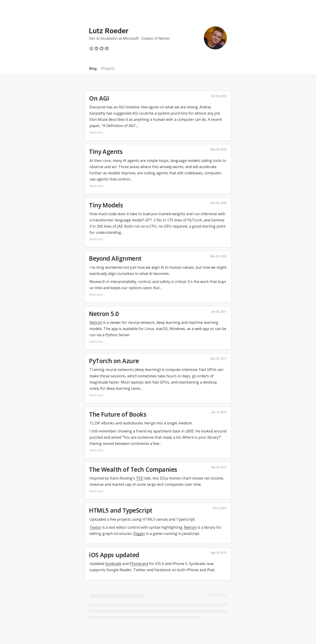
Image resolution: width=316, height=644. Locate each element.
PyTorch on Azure (114, 361)
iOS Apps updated (114, 555)
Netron (164, 38)
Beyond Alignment (115, 258)
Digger (139, 534)
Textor (95, 527)
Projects (108, 69)
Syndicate (113, 564)
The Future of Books (118, 414)
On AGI (99, 98)
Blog (93, 69)
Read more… (97, 133)
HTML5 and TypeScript (121, 510)
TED (140, 478)
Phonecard (139, 564)
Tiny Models (106, 205)
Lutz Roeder (109, 31)
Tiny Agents (106, 152)
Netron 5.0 (104, 314)
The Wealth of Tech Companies (133, 469)
